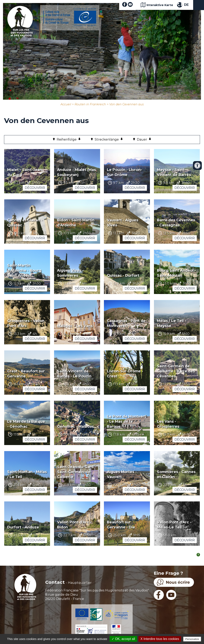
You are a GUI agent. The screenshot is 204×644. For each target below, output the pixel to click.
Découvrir (35, 188)
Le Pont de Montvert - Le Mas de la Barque (126, 421)
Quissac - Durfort (123, 275)
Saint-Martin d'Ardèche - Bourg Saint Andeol (24, 270)
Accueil (66, 104)
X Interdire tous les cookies (160, 639)
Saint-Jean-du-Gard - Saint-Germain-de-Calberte (77, 472)
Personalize (192, 639)
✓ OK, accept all (123, 639)
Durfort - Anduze (23, 527)
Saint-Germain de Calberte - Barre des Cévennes (176, 371)
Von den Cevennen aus (127, 104)
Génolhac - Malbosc (75, 426)
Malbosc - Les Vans (75, 326)
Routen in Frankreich (90, 104)
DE (186, 5)
